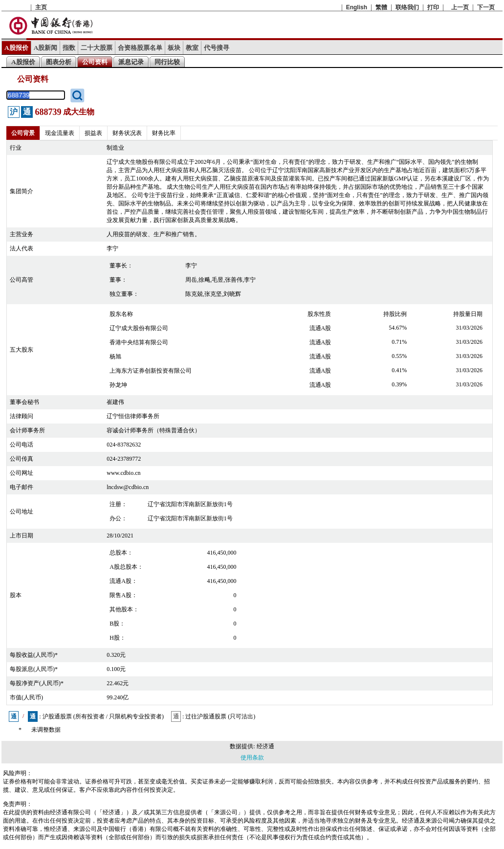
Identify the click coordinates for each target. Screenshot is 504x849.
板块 (174, 48)
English (357, 7)
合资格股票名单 (140, 48)
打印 (433, 7)
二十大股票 (97, 48)
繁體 (381, 7)
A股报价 (16, 48)
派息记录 (131, 62)
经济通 (265, 746)
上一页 (460, 7)
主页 (41, 7)
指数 (69, 48)
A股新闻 (46, 48)
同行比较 (167, 62)
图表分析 (59, 62)
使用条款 (252, 758)
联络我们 (407, 7)
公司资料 (95, 62)
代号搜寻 (217, 48)
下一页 (486, 7)
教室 (192, 48)
